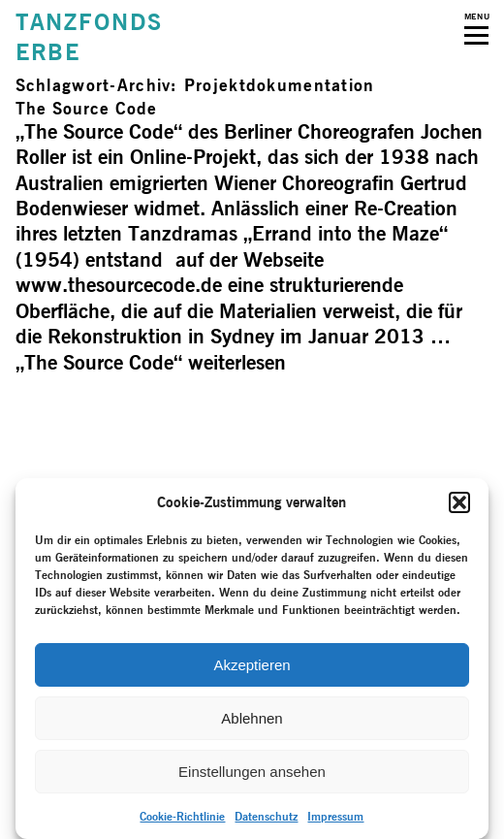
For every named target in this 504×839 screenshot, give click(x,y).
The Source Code (86, 108)
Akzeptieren (252, 665)
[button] (459, 502)
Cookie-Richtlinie (182, 816)
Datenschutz (266, 816)
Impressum (335, 816)
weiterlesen (151, 362)
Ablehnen (252, 718)
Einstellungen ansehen (252, 772)
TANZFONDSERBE (89, 37)
